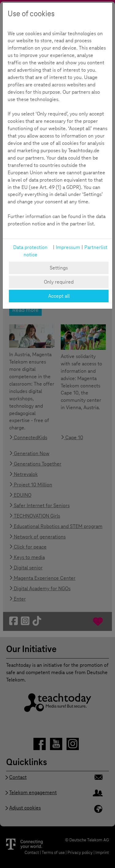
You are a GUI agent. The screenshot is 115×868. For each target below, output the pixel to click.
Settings (59, 268)
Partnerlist (96, 247)
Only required (59, 282)
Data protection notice (30, 251)
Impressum (68, 247)
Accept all (59, 296)
